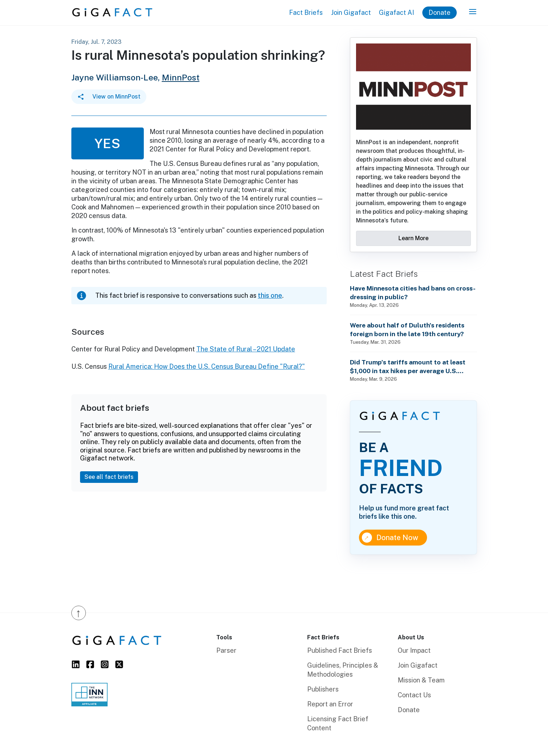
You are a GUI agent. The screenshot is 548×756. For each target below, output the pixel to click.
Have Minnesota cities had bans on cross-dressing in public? (413, 293)
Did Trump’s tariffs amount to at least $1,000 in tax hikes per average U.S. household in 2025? (408, 367)
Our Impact (414, 650)
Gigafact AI (396, 12)
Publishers (323, 689)
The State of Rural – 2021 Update (246, 349)
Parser (226, 650)
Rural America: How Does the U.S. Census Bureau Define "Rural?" (207, 366)
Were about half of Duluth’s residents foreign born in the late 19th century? (407, 329)
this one (270, 295)
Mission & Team (421, 680)
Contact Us (414, 695)
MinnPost (181, 77)
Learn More (413, 238)
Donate (440, 12)
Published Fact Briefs (340, 650)
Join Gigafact (351, 12)
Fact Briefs (306, 12)
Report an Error (330, 704)
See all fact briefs (109, 477)
